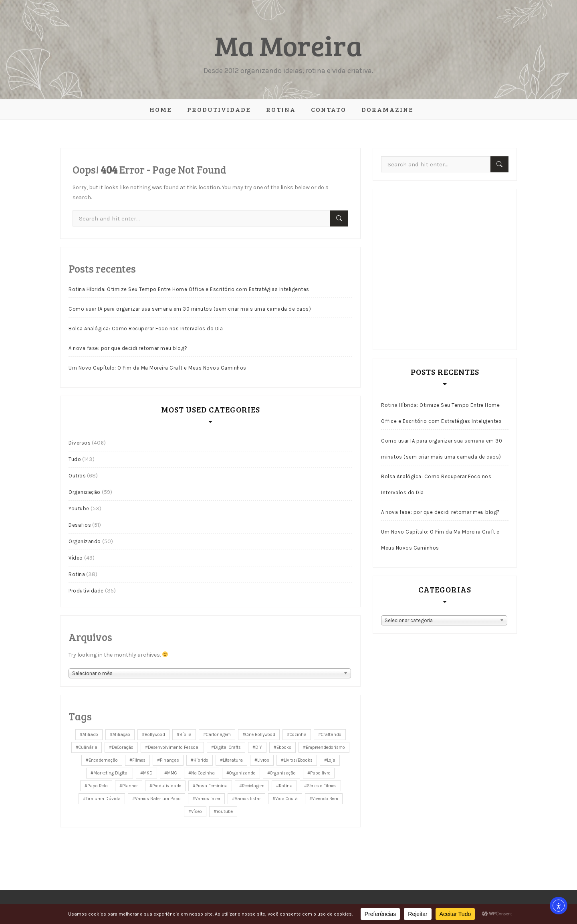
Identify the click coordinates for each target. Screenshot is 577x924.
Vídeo (76, 558)
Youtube (79, 509)
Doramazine (387, 109)
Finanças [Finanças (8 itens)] (169, 760)
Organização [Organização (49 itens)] (283, 773)
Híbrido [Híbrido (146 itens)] (201, 760)
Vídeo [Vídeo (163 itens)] (197, 812)
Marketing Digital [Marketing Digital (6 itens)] (111, 773)
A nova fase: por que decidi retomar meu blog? (128, 348)
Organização (85, 492)
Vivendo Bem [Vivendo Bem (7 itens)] (325, 799)
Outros (77, 476)
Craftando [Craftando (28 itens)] (331, 735)
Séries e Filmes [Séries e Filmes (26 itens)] (322, 786)
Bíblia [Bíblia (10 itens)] (186, 735)
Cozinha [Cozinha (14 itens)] (298, 735)
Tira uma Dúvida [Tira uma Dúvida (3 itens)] (103, 799)
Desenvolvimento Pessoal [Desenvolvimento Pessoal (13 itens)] (174, 747)
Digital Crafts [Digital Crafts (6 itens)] (227, 747)
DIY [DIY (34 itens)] (259, 747)
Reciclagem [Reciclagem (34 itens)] (253, 786)
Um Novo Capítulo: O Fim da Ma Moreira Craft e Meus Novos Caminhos (157, 368)
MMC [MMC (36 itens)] (172, 773)
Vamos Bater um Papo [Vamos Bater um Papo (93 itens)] (158, 799)
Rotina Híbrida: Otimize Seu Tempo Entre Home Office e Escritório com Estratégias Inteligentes (189, 289)
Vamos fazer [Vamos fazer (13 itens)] (208, 799)
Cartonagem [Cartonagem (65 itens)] (218, 735)
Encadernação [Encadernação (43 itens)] (103, 760)
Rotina (281, 109)
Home (161, 109)
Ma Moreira (288, 45)
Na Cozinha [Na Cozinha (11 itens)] (203, 773)
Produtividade (219, 109)
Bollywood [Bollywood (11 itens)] (155, 735)
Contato (329, 109)
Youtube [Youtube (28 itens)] (225, 812)
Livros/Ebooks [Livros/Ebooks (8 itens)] (298, 760)
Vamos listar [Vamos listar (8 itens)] (248, 799)
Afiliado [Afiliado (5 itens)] (90, 735)
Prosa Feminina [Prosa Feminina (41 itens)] (212, 786)
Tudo (75, 459)
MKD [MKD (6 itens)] (148, 773)
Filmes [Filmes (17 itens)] (139, 760)
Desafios (80, 525)
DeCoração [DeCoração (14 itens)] (123, 747)
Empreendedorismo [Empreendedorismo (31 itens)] (325, 747)
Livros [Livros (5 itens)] (263, 760)
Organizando (85, 541)
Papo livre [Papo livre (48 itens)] (320, 773)
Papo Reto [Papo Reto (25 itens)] (98, 786)
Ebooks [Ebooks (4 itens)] (284, 747)
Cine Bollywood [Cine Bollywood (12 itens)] (260, 735)
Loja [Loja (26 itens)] (331, 760)
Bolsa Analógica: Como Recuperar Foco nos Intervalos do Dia (146, 329)
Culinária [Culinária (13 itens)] (88, 747)
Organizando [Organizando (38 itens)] (242, 773)
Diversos (80, 443)
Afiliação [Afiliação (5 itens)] (121, 735)
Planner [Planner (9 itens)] (130, 786)
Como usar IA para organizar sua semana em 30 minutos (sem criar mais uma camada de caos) (190, 309)
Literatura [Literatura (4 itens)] (233, 760)
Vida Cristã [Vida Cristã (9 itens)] (286, 799)
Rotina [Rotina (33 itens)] (286, 786)
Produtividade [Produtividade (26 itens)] (167, 786)
